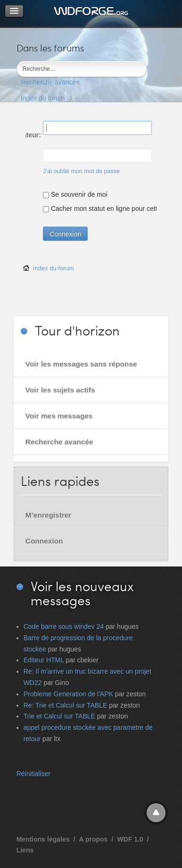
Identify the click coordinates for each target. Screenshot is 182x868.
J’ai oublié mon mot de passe (81, 171)
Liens (25, 850)
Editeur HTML (44, 660)
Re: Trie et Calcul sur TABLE (66, 705)
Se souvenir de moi (75, 194)
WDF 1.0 (130, 839)
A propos (93, 839)
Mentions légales (43, 839)
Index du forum (43, 98)
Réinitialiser (33, 774)
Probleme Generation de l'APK (68, 694)
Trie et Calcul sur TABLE (59, 716)
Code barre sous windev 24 (64, 626)
